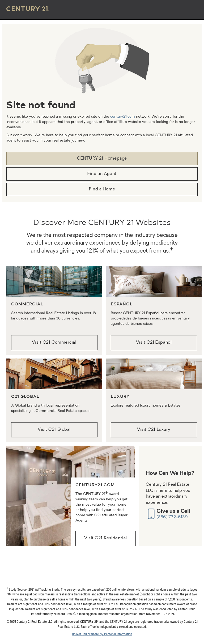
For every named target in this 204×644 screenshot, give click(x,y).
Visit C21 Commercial (54, 343)
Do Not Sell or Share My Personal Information (102, 634)
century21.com (123, 117)
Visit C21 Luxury (154, 430)
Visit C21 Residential (106, 538)
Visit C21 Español (154, 343)
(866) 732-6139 (172, 517)
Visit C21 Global (54, 430)
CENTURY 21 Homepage (102, 159)
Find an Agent (102, 174)
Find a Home (102, 189)
